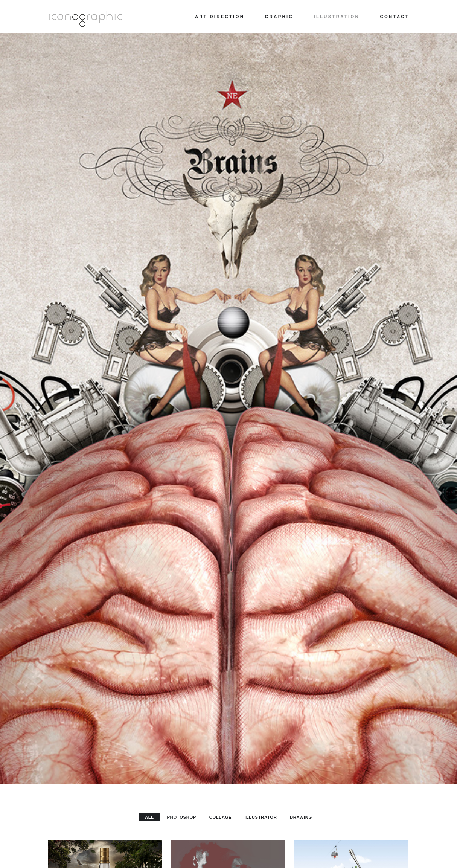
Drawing (301, 817)
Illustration (337, 17)
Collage (221, 817)
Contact (395, 17)
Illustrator (261, 817)
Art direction (220, 17)
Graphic (279, 17)
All (149, 817)
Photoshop (181, 817)
